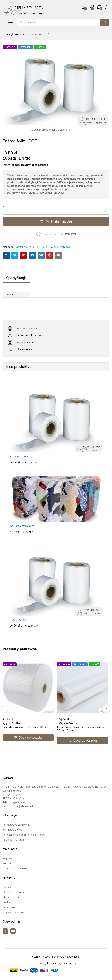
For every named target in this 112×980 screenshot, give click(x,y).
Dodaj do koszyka (59, 222)
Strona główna (11, 34)
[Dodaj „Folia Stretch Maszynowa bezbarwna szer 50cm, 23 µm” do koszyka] (83, 741)
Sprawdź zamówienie (15, 868)
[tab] (16, 280)
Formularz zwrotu (13, 830)
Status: (6, 165)
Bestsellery (21, 247)
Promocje (65, 247)
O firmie (7, 887)
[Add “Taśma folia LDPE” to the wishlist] (46, 234)
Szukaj (105, 22)
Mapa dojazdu (11, 897)
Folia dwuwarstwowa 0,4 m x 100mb (25, 727)
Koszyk (7, 863)
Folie (45, 247)
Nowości (53, 247)
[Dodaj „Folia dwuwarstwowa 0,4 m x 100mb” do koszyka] (28, 738)
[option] (28, 705)
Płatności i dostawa (13, 840)
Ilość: (5, 206)
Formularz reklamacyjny (16, 825)
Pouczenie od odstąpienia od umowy (24, 835)
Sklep (25, 34)
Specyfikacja (16, 278)
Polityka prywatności (14, 912)
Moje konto (9, 859)
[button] (68, 234)
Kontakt (7, 902)
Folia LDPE (34, 247)
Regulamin (9, 907)
